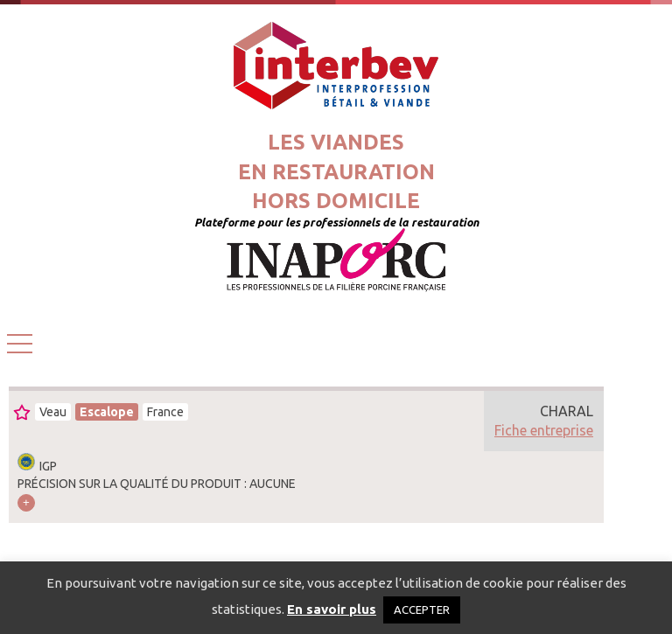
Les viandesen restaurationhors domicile (336, 171)
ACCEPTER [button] (422, 610)
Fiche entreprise (544, 430)
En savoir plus (332, 609)
